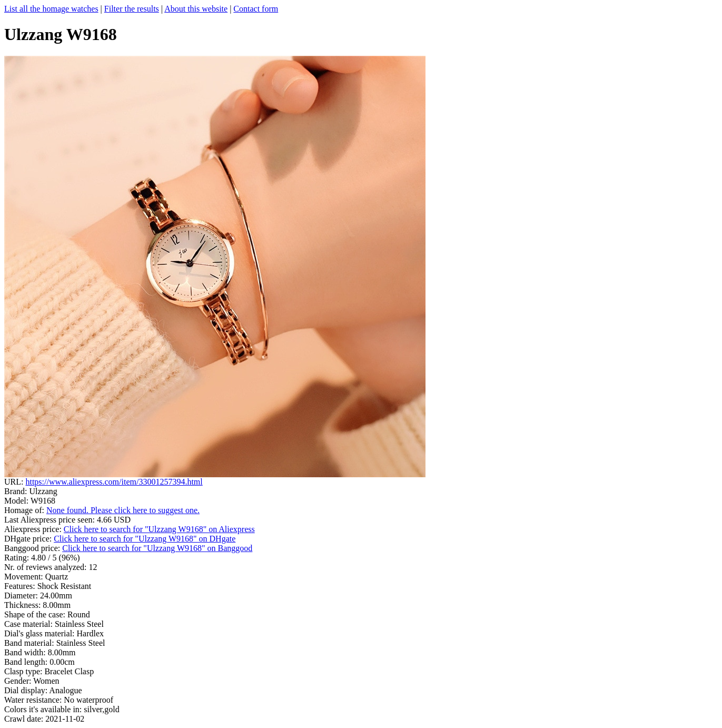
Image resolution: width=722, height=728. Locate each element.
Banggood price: (33, 548)
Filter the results (132, 9)
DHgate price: (29, 539)
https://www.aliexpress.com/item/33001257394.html (114, 482)
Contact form (256, 9)
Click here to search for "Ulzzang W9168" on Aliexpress (159, 529)
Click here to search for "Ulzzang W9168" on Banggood (157, 548)
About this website (196, 9)
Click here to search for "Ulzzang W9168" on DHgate (145, 539)
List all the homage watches (51, 9)
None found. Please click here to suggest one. (123, 510)
